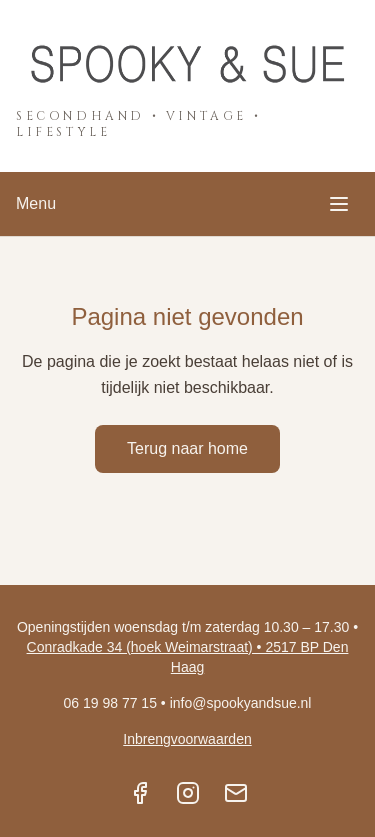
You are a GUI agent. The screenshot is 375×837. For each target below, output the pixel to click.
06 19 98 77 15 (110, 703)
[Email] (236, 793)
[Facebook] (140, 793)
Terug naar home (187, 448)
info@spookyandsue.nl (241, 703)
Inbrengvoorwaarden (187, 739)
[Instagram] (188, 793)
